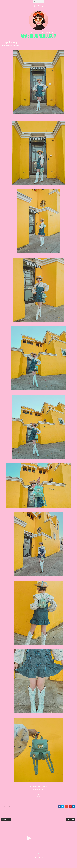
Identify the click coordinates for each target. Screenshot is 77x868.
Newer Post (6, 819)
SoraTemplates (13, 860)
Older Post (70, 819)
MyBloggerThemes (34, 860)
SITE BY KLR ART (39, 858)
